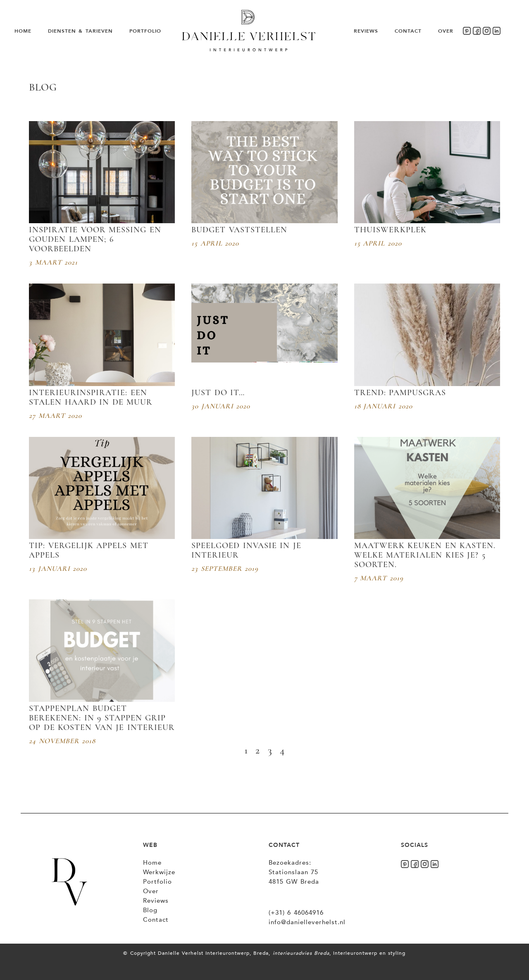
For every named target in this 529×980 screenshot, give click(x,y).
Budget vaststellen (239, 230)
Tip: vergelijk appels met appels (89, 550)
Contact (408, 31)
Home (23, 31)
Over (446, 31)
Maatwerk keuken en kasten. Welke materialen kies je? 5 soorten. (425, 555)
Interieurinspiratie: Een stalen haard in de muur (91, 397)
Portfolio (145, 31)
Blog (150, 910)
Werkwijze (159, 872)
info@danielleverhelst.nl (307, 922)
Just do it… (218, 393)
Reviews (366, 31)
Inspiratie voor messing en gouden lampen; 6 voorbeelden (95, 239)
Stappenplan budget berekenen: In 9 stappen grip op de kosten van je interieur (102, 718)
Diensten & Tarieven (80, 31)
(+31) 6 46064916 (296, 913)
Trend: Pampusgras (400, 393)
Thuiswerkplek (390, 230)
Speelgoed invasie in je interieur (246, 550)
